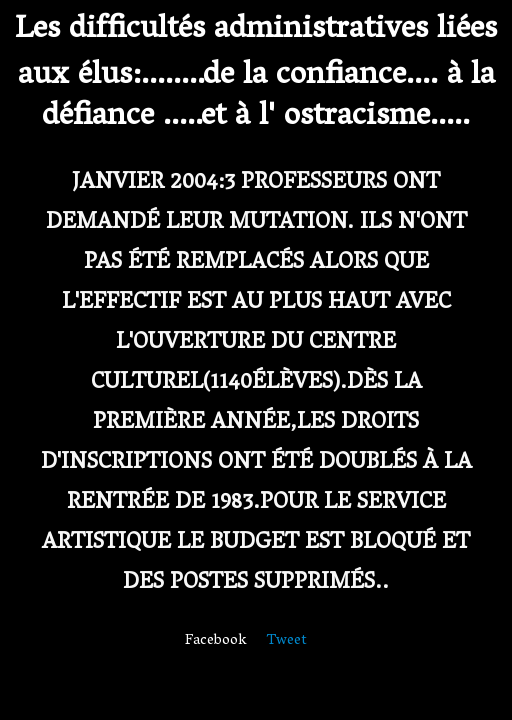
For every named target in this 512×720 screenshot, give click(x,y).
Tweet (287, 641)
